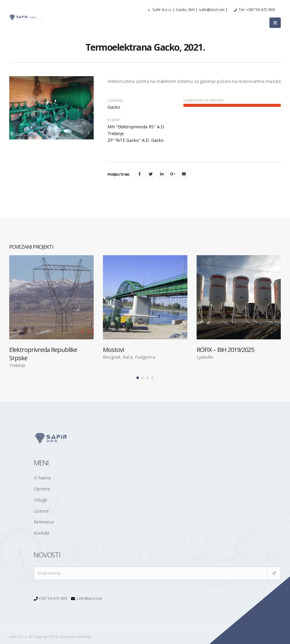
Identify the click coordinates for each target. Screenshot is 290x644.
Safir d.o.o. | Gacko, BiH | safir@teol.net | (188, 10)
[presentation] (15, 133)
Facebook (139, 174)
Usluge (41, 500)
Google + (173, 174)
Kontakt (42, 533)
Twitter (151, 174)
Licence (41, 511)
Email (184, 174)
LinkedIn (162, 174)
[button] (138, 378)
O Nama (42, 478)
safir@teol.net (89, 598)
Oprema (42, 489)
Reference (44, 522)
